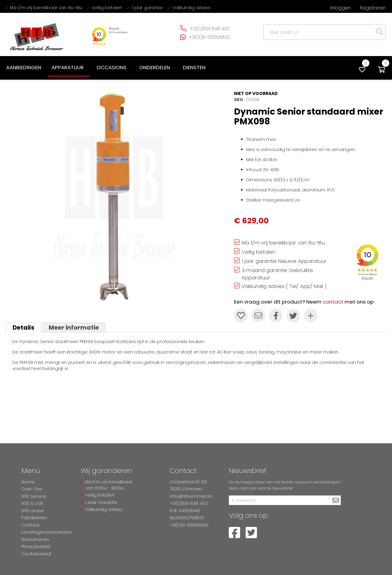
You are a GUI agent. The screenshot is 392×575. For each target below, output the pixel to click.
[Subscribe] (335, 501)
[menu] (107, 68)
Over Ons (32, 489)
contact (333, 302)
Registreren (373, 8)
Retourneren (35, 539)
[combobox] (325, 32)
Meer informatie (74, 327)
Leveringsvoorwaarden (47, 532)
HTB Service (34, 496)
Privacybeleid (36, 547)
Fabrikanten (34, 518)
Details (23, 327)
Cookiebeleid (36, 554)
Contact (30, 525)
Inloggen (340, 8)
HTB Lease (33, 511)
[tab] (23, 327)
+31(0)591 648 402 (210, 29)
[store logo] (37, 34)
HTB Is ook (32, 503)
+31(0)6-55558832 (209, 37)
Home (28, 482)
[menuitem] (24, 68)
